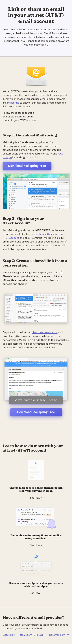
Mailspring (13, 103)
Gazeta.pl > (9, 635)
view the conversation (45, 332)
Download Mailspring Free (27, 166)
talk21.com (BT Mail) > (32, 635)
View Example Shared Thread (36, 400)
